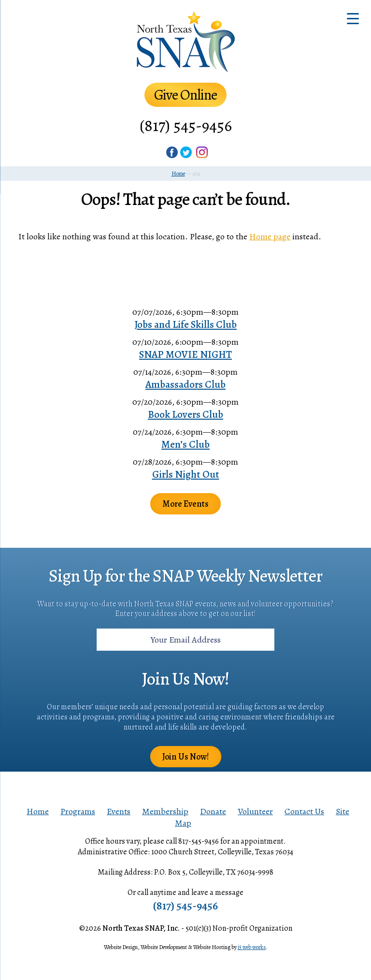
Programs (78, 811)
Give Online (185, 95)
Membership (165, 811)
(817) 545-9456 (186, 125)
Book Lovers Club (185, 414)
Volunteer (255, 811)
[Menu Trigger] (353, 18)
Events (119, 811)
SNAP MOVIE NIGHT (185, 354)
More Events (185, 504)
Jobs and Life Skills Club (185, 324)
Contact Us (304, 811)
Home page (270, 236)
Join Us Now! (186, 757)
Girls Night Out (186, 474)
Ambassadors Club (185, 384)
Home (38, 811)
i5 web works (252, 947)
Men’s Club (185, 444)
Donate (213, 811)
